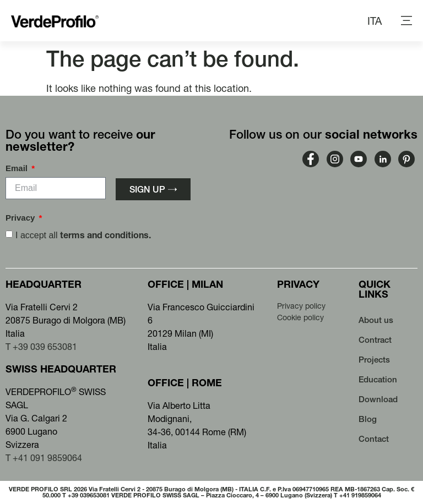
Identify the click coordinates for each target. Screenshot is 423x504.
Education (378, 379)
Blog (368, 419)
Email (18, 168)
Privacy (21, 218)
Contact (374, 439)
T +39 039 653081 (41, 347)
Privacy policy (301, 306)
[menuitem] (375, 21)
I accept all (83, 235)
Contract (375, 340)
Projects (374, 360)
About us (376, 320)
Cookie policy (300, 317)
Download (378, 399)
